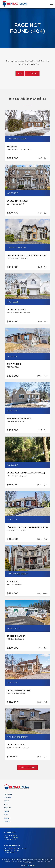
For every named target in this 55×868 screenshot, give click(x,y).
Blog (6, 815)
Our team (7, 798)
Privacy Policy (30, 861)
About (6, 801)
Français (7, 822)
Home (20, 73)
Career (7, 811)
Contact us (32, 73)
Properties (8, 794)
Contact (7, 818)
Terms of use (39, 861)
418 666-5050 (12, 852)
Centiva (31, 866)
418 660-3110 (11, 839)
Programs (8, 808)
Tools (6, 804)
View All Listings (27, 767)
